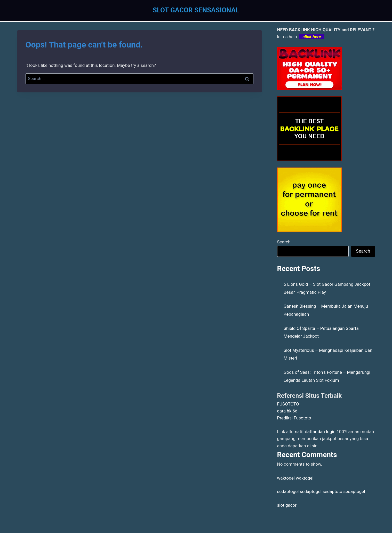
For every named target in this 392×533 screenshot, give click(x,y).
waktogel (286, 478)
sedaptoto (332, 491)
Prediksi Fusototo (294, 418)
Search (284, 242)
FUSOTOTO (288, 404)
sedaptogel (288, 491)
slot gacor (287, 505)
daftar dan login (320, 432)
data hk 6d (287, 411)
